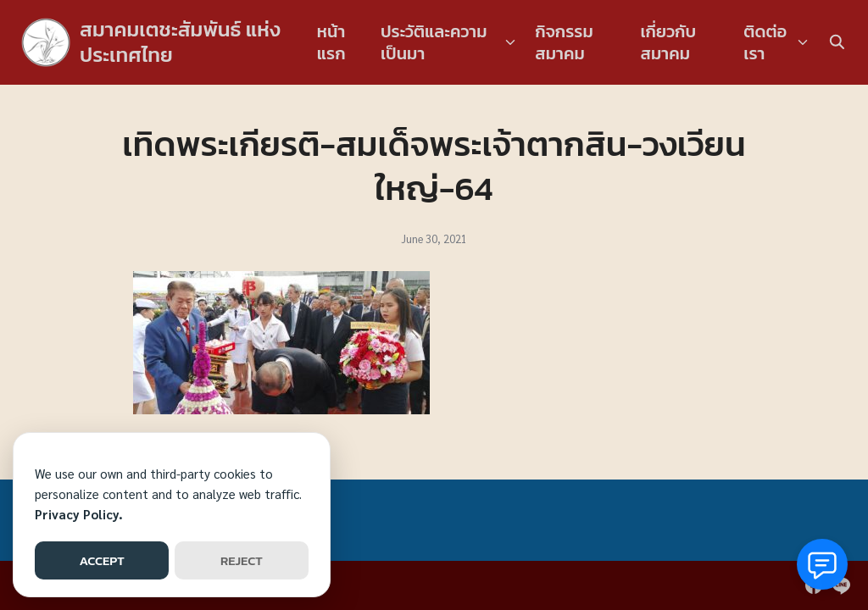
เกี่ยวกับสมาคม (668, 42)
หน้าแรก (331, 42)
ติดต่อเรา (765, 42)
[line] (841, 585)
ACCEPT (101, 560)
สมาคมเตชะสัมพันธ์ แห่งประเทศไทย (180, 42)
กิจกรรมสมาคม (564, 42)
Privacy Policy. (79, 514)
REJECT (242, 560)
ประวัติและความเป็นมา (434, 42)
